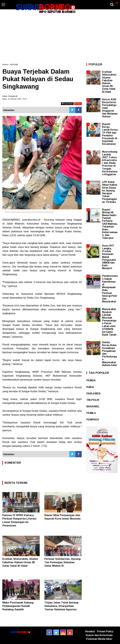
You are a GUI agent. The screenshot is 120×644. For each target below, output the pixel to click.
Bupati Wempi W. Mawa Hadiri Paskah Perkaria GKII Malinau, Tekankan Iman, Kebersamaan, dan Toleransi (110, 224)
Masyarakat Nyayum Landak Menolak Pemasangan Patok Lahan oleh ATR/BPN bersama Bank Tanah (109, 322)
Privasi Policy (105, 631)
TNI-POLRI (93, 400)
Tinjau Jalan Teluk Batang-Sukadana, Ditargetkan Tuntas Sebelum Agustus (62, 606)
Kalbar (90, 387)
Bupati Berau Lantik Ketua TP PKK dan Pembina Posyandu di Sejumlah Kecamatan (110, 134)
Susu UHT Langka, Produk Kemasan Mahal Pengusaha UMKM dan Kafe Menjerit (109, 257)
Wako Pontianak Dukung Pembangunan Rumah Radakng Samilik (18, 606)
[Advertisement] (60, 38)
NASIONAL (93, 406)
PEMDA (91, 380)
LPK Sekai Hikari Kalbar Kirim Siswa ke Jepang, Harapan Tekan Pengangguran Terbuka (110, 192)
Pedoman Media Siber (99, 639)
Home (5, 65)
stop (78, 104)
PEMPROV (93, 420)
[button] (117, 2)
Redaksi (90, 631)
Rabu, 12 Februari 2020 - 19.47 (15, 99)
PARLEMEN (93, 394)
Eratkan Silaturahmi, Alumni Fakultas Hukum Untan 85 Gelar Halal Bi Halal (20, 562)
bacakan (67, 104)
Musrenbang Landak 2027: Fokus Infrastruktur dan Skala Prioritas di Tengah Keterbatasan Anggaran (110, 163)
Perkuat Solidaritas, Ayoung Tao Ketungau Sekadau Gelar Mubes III (62, 562)
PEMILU (91, 413)
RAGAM (14, 65)
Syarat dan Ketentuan (99, 635)
